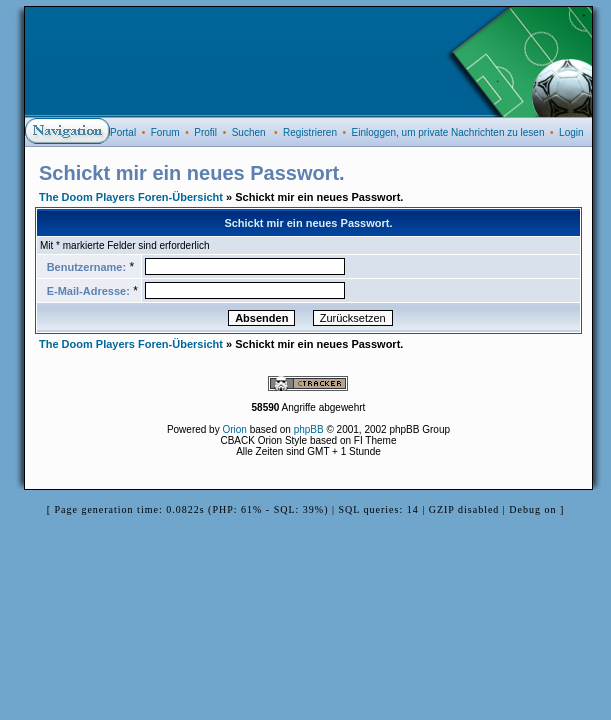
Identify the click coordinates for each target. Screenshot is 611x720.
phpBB (309, 429)
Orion (234, 429)
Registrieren (310, 132)
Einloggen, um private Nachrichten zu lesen (448, 132)
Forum (165, 132)
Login (571, 132)
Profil (205, 132)
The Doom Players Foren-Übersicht (131, 197)
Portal (123, 132)
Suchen (249, 132)
